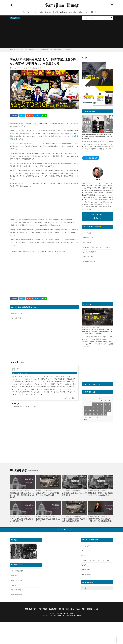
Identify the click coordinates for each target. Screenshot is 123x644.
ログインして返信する (70, 398)
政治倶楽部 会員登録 (89, 261)
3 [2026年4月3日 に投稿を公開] (102, 404)
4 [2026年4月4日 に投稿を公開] (105, 404)
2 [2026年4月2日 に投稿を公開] (98, 404)
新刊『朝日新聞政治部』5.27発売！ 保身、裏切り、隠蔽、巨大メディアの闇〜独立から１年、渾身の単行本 (97, 137)
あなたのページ (15, 585)
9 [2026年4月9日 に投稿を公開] (98, 407)
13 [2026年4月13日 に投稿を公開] (86, 411)
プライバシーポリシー (88, 551)
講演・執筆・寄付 (28, 12)
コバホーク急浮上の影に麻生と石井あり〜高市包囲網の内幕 (21, 520)
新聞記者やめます (84, 12)
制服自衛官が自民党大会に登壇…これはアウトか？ (48, 520)
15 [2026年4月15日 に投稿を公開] (94, 411)
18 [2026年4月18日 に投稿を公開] (105, 411)
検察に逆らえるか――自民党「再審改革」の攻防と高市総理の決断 (48, 494)
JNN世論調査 (74, 123)
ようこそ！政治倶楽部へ (90, 252)
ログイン (26, 406)
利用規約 (84, 565)
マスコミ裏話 (73, 12)
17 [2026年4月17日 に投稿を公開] (102, 411)
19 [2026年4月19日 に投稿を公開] (109, 411)
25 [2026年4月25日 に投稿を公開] (105, 414)
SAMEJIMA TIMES (67, 613)
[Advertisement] (61, 33)
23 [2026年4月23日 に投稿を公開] (98, 414)
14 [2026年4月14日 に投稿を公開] (90, 411)
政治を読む (63, 12)
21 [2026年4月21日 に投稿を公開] (90, 414)
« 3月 (85, 419)
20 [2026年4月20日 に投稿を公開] (86, 414)
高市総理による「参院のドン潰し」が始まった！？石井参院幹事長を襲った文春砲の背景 (22, 495)
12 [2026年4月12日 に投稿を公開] (109, 407)
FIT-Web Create (60, 615)
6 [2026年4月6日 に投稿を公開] (86, 407)
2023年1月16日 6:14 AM (20, 373)
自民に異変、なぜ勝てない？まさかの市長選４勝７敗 (74, 494)
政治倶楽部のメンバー (17, 576)
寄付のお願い (87, 242)
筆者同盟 (56, 12)
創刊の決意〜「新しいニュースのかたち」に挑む (97, 247)
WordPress (77, 615)
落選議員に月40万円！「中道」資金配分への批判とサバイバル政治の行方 (101, 494)
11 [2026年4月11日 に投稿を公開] (105, 407)
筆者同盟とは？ (86, 570)
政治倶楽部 (48, 12)
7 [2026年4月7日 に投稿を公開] (90, 407)
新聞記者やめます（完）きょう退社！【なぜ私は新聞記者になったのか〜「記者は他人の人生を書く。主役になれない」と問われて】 (97, 332)
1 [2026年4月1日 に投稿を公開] (94, 404)
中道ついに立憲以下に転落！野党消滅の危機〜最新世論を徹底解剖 (74, 520)
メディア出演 (39, 12)
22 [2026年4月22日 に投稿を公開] (94, 414)
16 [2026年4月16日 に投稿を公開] (98, 411)
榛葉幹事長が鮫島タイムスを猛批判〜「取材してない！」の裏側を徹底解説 (100, 520)
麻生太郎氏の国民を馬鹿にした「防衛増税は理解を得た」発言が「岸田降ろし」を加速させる (48, 50)
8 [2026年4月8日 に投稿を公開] (94, 407)
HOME (13, 50)
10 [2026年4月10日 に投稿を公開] (102, 407)
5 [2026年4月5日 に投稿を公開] (109, 404)
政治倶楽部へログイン (17, 313)
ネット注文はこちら (91, 158)
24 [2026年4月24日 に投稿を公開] (102, 414)
